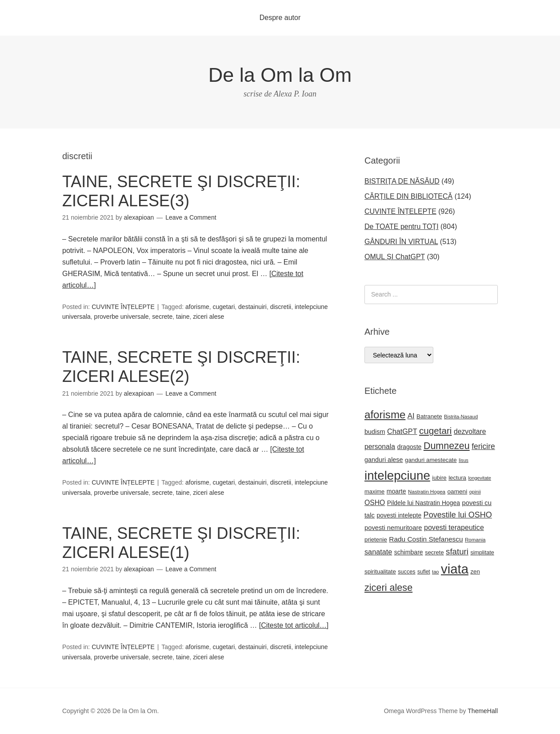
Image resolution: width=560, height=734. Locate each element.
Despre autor (280, 18)
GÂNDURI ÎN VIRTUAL (401, 242)
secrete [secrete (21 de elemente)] (434, 552)
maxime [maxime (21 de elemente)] (374, 491)
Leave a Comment (191, 217)
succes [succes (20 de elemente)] (406, 572)
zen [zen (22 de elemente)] (475, 572)
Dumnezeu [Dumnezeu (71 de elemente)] (447, 446)
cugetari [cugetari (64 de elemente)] (435, 431)
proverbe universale (122, 317)
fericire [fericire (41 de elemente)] (483, 446)
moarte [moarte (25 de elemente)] (396, 491)
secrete (162, 317)
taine (183, 317)
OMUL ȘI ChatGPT (395, 257)
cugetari (224, 307)
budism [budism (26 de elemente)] (375, 432)
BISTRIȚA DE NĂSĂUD (402, 181)
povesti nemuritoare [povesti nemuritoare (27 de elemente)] (393, 528)
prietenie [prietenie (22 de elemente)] (376, 539)
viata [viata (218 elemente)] (455, 569)
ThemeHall (483, 711)
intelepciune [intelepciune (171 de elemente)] (397, 475)
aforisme (197, 307)
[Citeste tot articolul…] (294, 625)
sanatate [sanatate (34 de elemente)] (378, 552)
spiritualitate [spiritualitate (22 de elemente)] (380, 572)
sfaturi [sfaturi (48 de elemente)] (457, 552)
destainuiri (252, 307)
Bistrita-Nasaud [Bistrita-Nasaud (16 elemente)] (461, 417)
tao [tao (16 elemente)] (436, 572)
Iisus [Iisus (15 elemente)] (464, 460)
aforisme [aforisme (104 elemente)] (385, 415)
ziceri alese (208, 317)
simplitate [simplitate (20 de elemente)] (482, 553)
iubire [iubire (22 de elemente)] (439, 478)
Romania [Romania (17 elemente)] (475, 539)
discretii (281, 307)
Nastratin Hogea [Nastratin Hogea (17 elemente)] (427, 491)
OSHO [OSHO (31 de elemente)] (375, 503)
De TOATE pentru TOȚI (402, 227)
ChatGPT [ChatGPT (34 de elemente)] (402, 431)
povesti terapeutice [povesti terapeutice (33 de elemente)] (454, 527)
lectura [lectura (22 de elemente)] (457, 478)
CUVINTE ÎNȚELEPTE (123, 307)
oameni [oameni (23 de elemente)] (458, 491)
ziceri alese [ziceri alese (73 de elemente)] (388, 588)
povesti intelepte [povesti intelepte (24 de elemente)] (399, 515)
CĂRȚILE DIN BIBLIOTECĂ (408, 196)
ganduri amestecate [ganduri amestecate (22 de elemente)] (431, 460)
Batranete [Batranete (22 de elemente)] (429, 416)
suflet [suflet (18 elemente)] (424, 572)
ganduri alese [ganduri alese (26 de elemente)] (384, 460)
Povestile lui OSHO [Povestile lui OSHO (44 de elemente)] (458, 515)
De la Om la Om (280, 75)
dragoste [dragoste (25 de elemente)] (410, 447)
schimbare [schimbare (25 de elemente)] (409, 552)
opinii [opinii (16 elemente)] (475, 492)
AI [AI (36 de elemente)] (411, 416)
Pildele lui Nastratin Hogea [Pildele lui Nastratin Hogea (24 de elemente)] (424, 503)
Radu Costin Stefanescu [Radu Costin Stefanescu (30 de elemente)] (426, 539)
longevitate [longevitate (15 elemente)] (480, 478)
